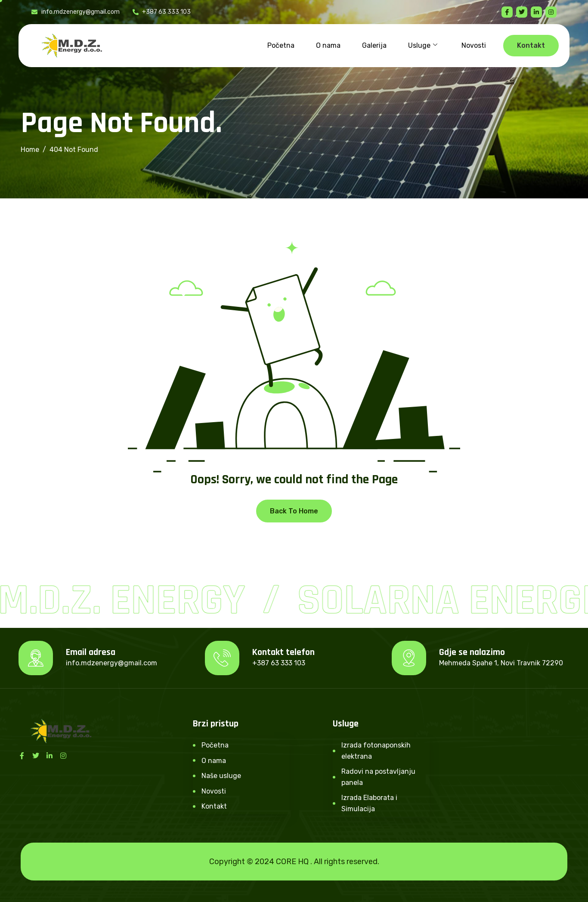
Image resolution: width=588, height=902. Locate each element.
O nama (328, 45)
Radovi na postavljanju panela (378, 777)
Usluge (423, 46)
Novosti (474, 45)
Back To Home (294, 511)
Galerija (374, 45)
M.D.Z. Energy (124, 601)
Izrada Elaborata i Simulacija (369, 803)
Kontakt (214, 806)
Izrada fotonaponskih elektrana (376, 751)
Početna (281, 45)
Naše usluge (221, 776)
